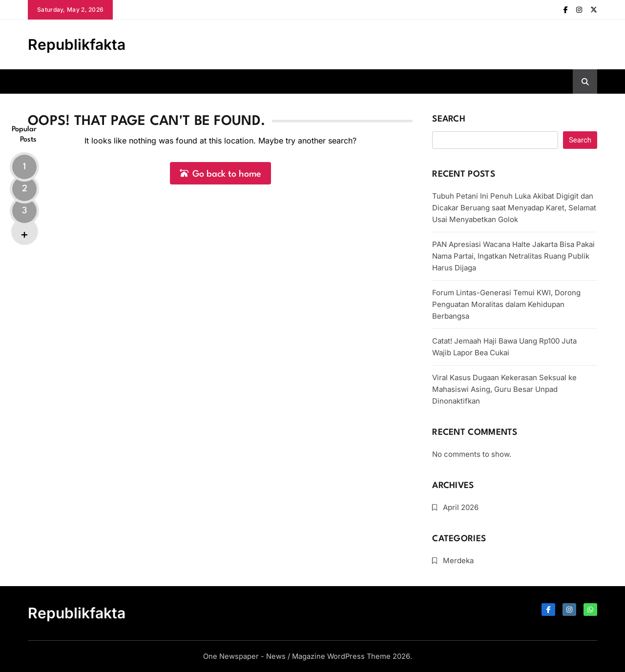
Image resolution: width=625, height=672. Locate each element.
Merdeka (458, 560)
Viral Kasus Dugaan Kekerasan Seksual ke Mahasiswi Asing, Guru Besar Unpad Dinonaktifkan (504, 389)
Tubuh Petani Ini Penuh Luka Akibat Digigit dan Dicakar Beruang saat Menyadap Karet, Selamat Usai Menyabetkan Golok (514, 208)
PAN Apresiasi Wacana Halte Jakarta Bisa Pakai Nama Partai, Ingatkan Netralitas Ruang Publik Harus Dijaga (513, 256)
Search (449, 119)
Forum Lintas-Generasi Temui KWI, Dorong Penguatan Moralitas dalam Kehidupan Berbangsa (506, 304)
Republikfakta (77, 44)
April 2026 (461, 507)
